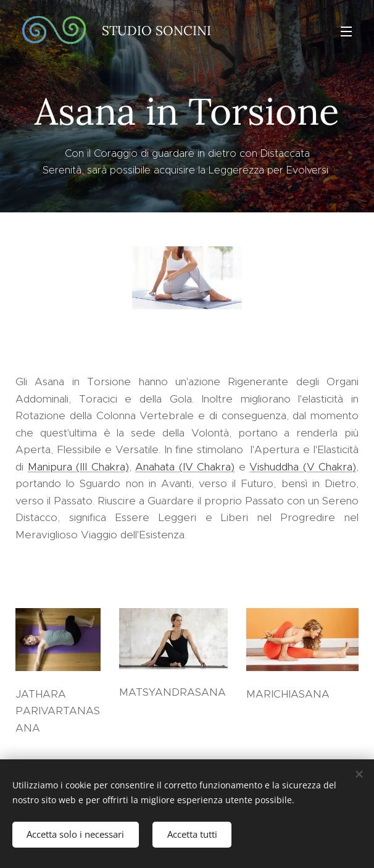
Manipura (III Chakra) (78, 467)
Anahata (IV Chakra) (185, 467)
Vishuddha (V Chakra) (303, 467)
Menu (346, 31)
